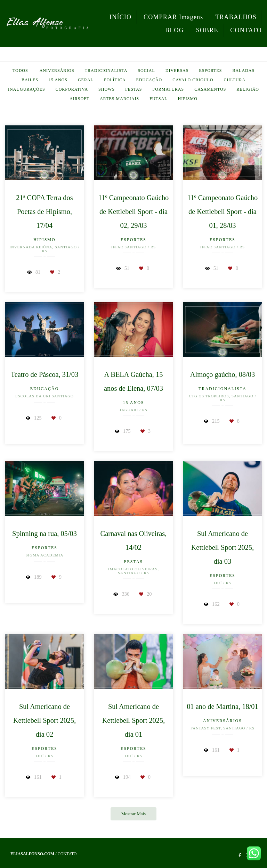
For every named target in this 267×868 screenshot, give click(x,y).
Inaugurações (27, 89)
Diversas (177, 71)
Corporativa (72, 89)
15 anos (58, 80)
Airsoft (79, 99)
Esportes (210, 71)
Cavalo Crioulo (193, 80)
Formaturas (168, 89)
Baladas (243, 71)
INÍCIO (120, 17)
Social (146, 71)
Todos (20, 71)
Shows (107, 89)
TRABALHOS (236, 17)
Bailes (30, 80)
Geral (86, 80)
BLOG (175, 30)
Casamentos (210, 89)
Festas (133, 89)
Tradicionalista (106, 71)
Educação (149, 80)
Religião (248, 89)
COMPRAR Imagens (173, 17)
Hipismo (187, 99)
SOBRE (207, 30)
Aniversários (57, 71)
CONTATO (246, 30)
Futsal (158, 99)
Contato (67, 854)
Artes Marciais (119, 99)
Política (115, 80)
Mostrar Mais (133, 814)
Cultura (235, 80)
